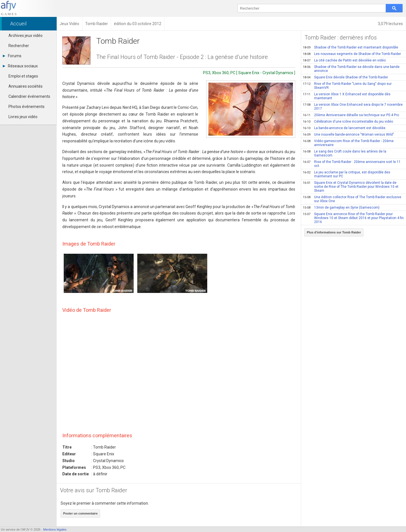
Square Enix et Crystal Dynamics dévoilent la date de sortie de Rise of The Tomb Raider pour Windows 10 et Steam (351, 187)
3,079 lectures (390, 24)
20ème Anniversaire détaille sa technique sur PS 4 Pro (351, 115)
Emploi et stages (23, 76)
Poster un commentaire (80, 513)
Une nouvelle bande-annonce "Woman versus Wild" (348, 134)
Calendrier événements (29, 96)
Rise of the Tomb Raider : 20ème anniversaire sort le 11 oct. (352, 164)
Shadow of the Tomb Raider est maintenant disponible (350, 47)
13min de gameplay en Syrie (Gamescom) (341, 207)
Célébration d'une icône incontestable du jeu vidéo (348, 122)
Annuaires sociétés (26, 86)
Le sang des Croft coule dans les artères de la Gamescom (345, 153)
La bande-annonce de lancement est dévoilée (344, 128)
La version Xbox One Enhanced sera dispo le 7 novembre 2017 (353, 107)
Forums (12, 56)
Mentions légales (55, 529)
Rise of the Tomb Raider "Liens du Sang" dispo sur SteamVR (347, 86)
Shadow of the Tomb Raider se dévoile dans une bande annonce (351, 69)
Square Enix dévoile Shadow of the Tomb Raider (345, 77)
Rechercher (19, 46)
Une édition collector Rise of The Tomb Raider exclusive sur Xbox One (352, 199)
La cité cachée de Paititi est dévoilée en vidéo (344, 60)
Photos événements (27, 107)
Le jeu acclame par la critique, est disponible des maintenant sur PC (347, 174)
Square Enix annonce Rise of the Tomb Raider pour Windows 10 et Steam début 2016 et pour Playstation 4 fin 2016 (353, 218)
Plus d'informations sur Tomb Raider (334, 232)
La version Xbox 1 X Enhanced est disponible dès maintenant (347, 96)
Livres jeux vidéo (23, 117)
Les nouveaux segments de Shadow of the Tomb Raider (352, 54)
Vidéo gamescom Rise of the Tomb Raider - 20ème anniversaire (348, 143)
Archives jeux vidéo (26, 36)
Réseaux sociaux (20, 66)
